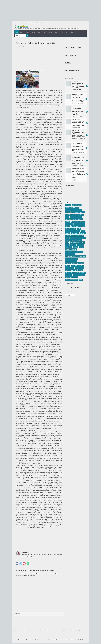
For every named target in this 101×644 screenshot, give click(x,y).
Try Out (67, 273)
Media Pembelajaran (75, 242)
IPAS (83, 226)
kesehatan (83, 233)
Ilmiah (33, 32)
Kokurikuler (80, 236)
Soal (56, 32)
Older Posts (18, 615)
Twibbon (73, 273)
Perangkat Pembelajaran (71, 261)
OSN (71, 247)
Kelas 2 (78, 231)
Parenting (68, 249)
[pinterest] (24, 564)
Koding (74, 236)
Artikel (79, 205)
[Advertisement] (50, 10)
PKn (78, 263)
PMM (82, 263)
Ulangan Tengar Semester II (72, 280)
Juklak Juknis (68, 229)
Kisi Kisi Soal (68, 236)
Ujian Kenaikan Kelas (81, 273)
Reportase (68, 268)
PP (66, 32)
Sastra (27, 32)
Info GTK (73, 222)
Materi (67, 242)
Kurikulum (73, 238)
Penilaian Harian (82, 256)
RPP (73, 268)
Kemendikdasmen (75, 233)
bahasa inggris (78, 210)
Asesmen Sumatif (75, 208)
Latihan (67, 240)
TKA (76, 270)
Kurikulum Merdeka (81, 238)
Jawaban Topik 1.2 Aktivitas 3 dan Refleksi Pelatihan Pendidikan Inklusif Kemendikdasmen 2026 (78, 123)
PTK (72, 266)
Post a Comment (26, 46)
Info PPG (76, 224)
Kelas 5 (83, 231)
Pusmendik (81, 266)
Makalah (79, 240)
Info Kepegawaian (81, 222)
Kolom (40, 32)
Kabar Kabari (68, 231)
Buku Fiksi (82, 212)
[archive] (70, 295)
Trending (72, 32)
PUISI (76, 266)
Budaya (76, 212)
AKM (70, 205)
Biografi (68, 212)
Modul (67, 245)
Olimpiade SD (80, 245)
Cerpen (81, 215)
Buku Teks (76, 215)
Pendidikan (80, 252)
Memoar (83, 242)
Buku (21, 32)
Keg (45, 32)
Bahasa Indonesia (69, 210)
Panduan (81, 247)
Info (62, 32)
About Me (28, 23)
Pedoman (74, 249)
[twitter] (21, 564)
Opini (67, 247)
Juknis (74, 229)
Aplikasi (74, 205)
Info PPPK (82, 224)
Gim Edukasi (68, 219)
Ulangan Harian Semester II (71, 277)
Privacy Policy (42, 23)
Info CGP (68, 222)
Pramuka (68, 266)
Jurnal (79, 229)
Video (81, 280)
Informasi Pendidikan (76, 226)
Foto (80, 217)
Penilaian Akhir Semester (71, 256)
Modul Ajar (73, 245)
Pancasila (75, 247)
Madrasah (73, 240)
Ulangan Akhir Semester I (79, 275)
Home (16, 23)
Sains (67, 270)
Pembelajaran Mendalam (71, 252)
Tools (51, 32)
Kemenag (68, 233)
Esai (71, 217)
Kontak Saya (21, 23)
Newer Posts (18, 613)
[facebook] (17, 564)
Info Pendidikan (69, 224)
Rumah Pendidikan (79, 268)
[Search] (21, 35)
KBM (74, 231)
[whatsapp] (28, 564)
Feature (76, 217)
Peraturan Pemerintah (71, 263)
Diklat (67, 217)
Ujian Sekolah (69, 275)
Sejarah (71, 270)
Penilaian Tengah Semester (71, 259)
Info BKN (74, 219)
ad (66, 205)
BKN (72, 212)
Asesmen (68, 208)
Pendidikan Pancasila (70, 254)
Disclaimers (34, 23)
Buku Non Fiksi (69, 215)
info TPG (68, 226)
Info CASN (80, 219)
